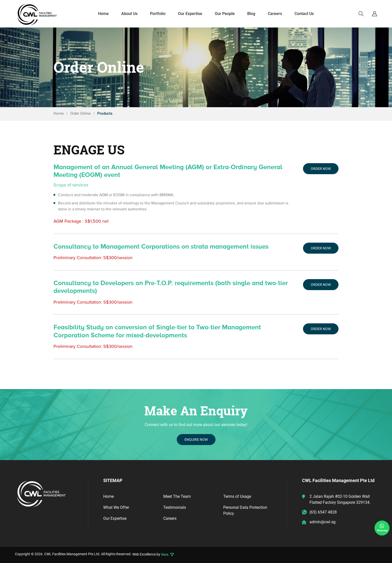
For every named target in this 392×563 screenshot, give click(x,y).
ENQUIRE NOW (196, 440)
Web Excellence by (153, 555)
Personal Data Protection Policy (245, 510)
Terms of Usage (237, 496)
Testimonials (175, 507)
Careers (170, 518)
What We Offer (116, 507)
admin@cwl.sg (322, 522)
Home (108, 496)
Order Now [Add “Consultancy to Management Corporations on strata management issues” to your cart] (321, 248)
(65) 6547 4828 (323, 512)
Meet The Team (177, 496)
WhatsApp (382, 527)
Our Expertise (115, 518)
